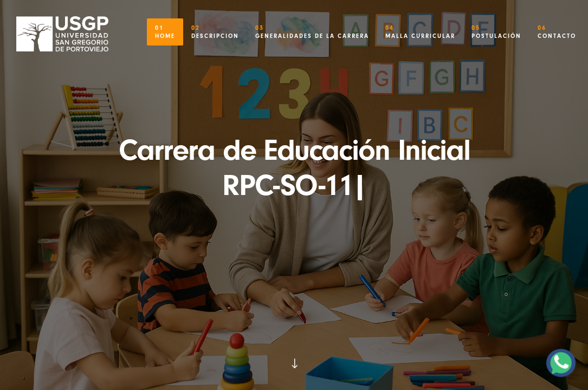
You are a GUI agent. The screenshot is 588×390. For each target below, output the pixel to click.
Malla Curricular (420, 29)
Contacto (557, 29)
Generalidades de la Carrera (312, 29)
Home (165, 29)
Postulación (496, 29)
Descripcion (215, 29)
